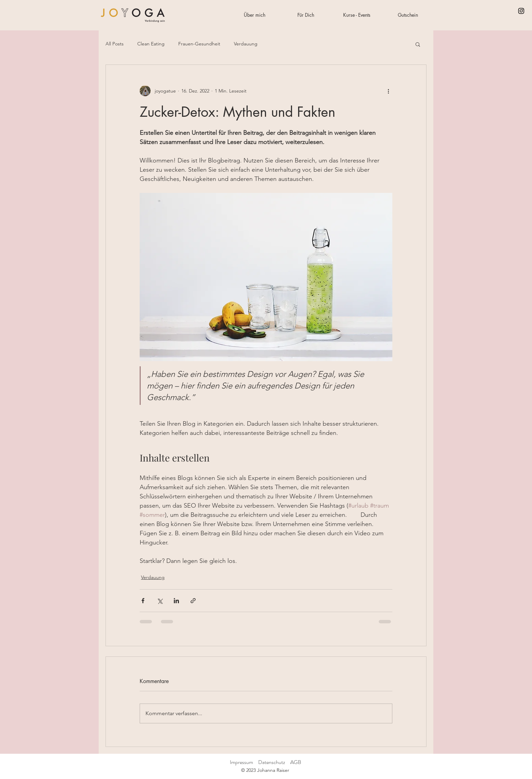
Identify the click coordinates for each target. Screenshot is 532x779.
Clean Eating (151, 44)
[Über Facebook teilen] (143, 601)
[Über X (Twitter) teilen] (160, 601)
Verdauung (246, 44)
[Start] (133, 15)
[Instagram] (521, 11)
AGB (296, 762)
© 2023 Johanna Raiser (265, 770)
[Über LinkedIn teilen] (176, 601)
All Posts (115, 44)
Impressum (241, 762)
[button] (418, 44)
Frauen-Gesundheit (199, 44)
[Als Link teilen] (193, 601)
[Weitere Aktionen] (388, 91)
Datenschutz (272, 762)
